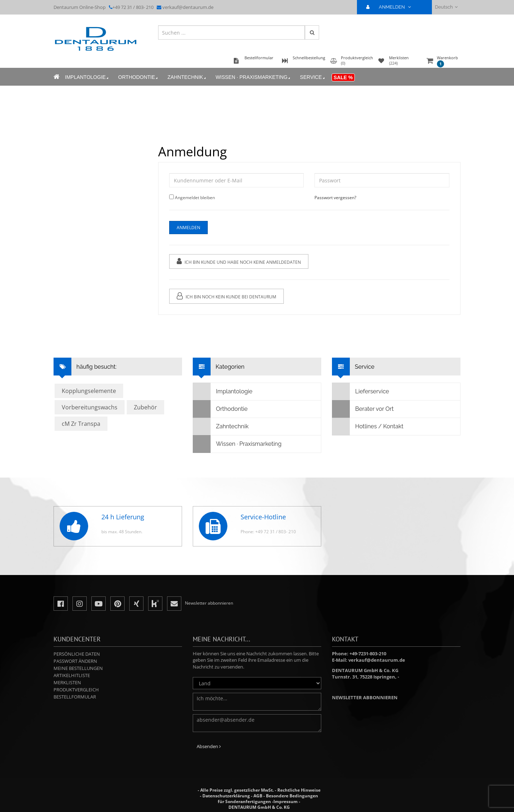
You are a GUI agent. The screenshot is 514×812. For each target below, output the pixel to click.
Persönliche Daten (77, 654)
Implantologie (87, 77)
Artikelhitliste (72, 675)
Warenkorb (447, 61)
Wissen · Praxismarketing (253, 77)
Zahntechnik (187, 77)
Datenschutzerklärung (226, 796)
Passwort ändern (75, 661)
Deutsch (446, 7)
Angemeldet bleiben (195, 198)
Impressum (286, 801)
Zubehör (145, 407)
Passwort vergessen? (335, 198)
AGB (258, 796)
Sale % (343, 77)
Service (313, 77)
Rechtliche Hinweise (299, 790)
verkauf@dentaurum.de (188, 7)
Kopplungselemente (89, 391)
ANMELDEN (391, 7)
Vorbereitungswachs (90, 407)
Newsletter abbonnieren (365, 697)
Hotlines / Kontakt (368, 427)
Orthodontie (138, 77)
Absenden (209, 746)
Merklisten (67, 682)
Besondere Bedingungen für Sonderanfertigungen (268, 799)
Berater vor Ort (363, 409)
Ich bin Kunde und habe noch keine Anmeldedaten (238, 261)
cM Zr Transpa (81, 424)
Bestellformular (75, 697)
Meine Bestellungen (78, 668)
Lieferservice (361, 392)
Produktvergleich (76, 690)
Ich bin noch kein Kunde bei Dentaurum (226, 296)
